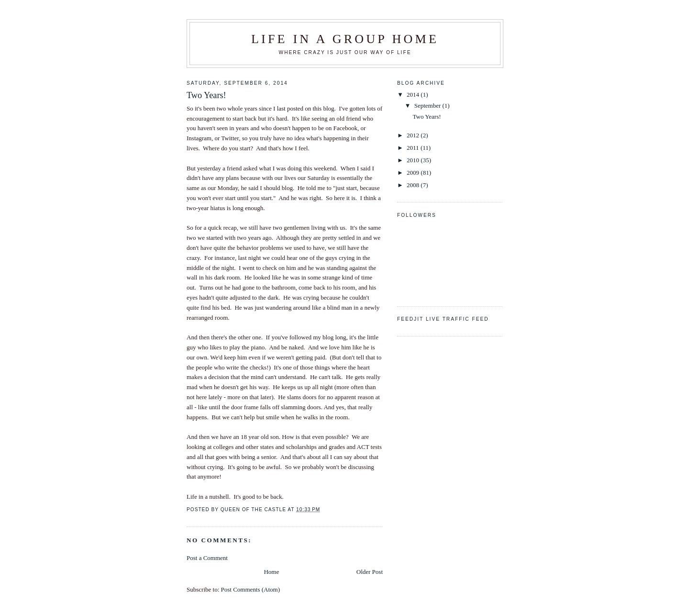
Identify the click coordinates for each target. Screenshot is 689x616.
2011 (414, 148)
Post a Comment (207, 558)
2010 (414, 160)
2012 (414, 135)
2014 (414, 95)
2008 (414, 185)
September (428, 106)
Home (271, 572)
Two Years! (427, 117)
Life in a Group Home (345, 39)
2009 (414, 173)
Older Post (370, 572)
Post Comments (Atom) (251, 589)
